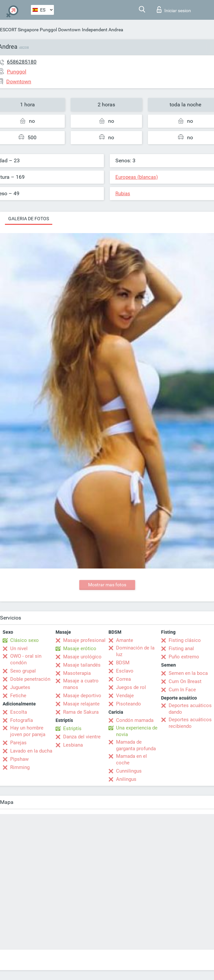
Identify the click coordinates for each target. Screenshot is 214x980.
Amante (125, 640)
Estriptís (72, 728)
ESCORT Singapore (19, 30)
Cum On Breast (185, 681)
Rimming (20, 767)
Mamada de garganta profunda (136, 745)
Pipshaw (19, 759)
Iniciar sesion (174, 10)
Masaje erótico (80, 649)
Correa (123, 679)
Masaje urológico (82, 657)
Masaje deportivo (82, 696)
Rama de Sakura (81, 712)
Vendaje (125, 696)
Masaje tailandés (82, 665)
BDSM (123, 663)
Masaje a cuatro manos (81, 684)
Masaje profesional (84, 640)
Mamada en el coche (131, 759)
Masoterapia (77, 673)
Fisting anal (181, 649)
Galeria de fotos (29, 219)
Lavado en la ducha (31, 751)
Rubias (123, 194)
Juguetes (20, 687)
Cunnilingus (129, 771)
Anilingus (126, 779)
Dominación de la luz (135, 651)
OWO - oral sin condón (26, 659)
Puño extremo (184, 657)
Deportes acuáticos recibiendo (190, 723)
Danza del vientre (82, 737)
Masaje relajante (81, 704)
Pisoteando (129, 704)
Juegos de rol (131, 687)
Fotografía (22, 720)
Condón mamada (135, 720)
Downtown (69, 30)
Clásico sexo (24, 640)
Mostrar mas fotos (107, 585)
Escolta (19, 712)
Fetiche (18, 696)
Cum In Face (182, 690)
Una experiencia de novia (137, 731)
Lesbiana (73, 745)
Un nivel (19, 649)
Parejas (18, 743)
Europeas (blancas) (137, 177)
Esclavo (125, 671)
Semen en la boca (188, 673)
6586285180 (22, 62)
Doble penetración (30, 679)
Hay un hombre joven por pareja (28, 731)
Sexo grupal (23, 671)
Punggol (48, 30)
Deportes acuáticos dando (190, 709)
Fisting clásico (185, 640)
